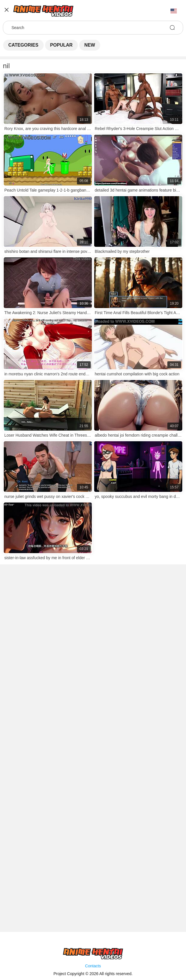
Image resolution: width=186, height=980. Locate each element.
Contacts (93, 966)
